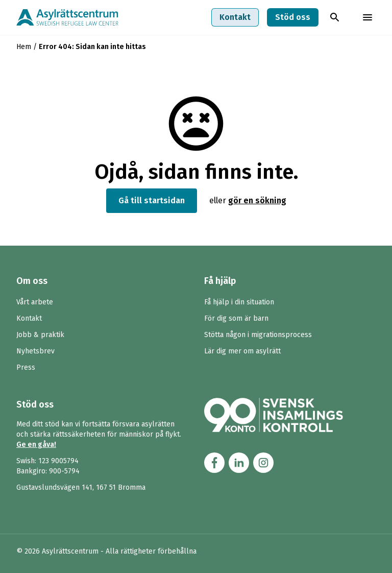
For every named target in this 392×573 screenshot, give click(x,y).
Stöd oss (293, 17)
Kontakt (235, 17)
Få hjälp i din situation (239, 302)
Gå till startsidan (152, 200)
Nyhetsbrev (35, 351)
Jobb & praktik (40, 335)
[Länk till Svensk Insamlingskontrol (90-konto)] (286, 415)
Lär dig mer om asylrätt (242, 351)
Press (26, 367)
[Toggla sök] (335, 17)
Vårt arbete (35, 302)
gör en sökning (257, 200)
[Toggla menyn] (367, 17)
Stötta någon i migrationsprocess (258, 335)
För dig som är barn (236, 318)
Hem (24, 47)
